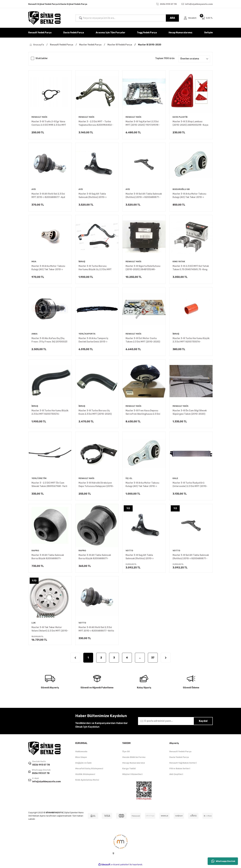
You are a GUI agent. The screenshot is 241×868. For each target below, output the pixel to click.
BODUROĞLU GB (181, 189)
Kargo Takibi (129, 770)
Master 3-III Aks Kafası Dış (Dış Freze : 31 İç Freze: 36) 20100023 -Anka (49, 341)
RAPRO (35, 551)
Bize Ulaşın (81, 758)
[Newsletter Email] (175, 722)
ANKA (35, 334)
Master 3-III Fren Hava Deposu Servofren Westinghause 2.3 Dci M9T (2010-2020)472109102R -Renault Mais (143, 413)
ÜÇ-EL (129, 479)
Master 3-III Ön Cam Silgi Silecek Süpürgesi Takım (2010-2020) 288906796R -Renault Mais (190, 413)
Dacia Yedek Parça (179, 758)
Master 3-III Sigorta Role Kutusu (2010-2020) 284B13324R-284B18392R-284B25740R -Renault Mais (143, 268)
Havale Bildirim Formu (134, 758)
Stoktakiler (42, 58)
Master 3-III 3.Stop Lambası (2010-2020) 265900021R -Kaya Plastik (190, 123)
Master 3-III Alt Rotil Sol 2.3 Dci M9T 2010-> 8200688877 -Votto (96, 630)
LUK (34, 624)
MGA (34, 262)
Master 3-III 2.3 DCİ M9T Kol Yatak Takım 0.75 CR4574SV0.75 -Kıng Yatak (191, 268)
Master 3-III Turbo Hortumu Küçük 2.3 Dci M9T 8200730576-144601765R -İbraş (191, 341)
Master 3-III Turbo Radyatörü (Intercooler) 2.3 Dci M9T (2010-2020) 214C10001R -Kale (190, 486)
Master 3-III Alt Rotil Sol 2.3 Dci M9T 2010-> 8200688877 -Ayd (48, 196)
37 (153, 659)
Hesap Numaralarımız (134, 764)
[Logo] (44, 18)
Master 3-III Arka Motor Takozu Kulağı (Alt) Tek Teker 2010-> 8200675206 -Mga (48, 268)
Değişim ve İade (83, 764)
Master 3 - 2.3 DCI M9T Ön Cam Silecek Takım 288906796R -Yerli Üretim (49, 486)
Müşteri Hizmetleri (132, 775)
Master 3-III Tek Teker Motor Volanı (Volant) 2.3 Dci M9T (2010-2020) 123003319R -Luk (50, 630)
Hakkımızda (81, 753)
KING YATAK (179, 262)
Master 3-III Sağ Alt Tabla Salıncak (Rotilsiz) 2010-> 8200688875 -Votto (140, 558)
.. (140, 659)
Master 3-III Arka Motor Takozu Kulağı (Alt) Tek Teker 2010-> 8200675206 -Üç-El (142, 486)
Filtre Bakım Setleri (180, 770)
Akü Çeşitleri (176, 775)
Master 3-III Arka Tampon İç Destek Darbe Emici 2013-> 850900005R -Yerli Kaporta (94, 341)
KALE (175, 479)
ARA (172, 18)
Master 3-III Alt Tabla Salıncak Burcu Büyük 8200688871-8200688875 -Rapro (48, 558)
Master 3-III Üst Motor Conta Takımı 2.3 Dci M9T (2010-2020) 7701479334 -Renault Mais (143, 341)
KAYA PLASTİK (180, 117)
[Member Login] (190, 18)
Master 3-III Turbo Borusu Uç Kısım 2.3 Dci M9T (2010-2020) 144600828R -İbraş (95, 413)
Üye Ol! (126, 753)
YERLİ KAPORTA (87, 334)
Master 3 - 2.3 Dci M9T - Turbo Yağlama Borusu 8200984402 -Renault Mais (96, 123)
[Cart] (207, 18)
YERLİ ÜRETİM (39, 479)
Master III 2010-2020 (150, 45)
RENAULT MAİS (39, 117)
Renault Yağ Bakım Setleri (183, 764)
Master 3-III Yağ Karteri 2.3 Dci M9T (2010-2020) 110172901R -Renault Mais (143, 123)
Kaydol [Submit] (203, 722)
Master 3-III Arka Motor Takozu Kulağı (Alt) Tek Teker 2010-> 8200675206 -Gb (189, 196)
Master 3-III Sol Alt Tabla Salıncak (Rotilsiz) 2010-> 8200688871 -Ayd (144, 196)
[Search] (127, 18)
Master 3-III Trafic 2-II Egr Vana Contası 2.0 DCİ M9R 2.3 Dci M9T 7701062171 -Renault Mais (49, 123)
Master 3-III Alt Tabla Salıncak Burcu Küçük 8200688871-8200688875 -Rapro (95, 558)
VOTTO (129, 551)
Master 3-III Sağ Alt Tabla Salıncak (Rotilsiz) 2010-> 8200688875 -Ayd (93, 196)
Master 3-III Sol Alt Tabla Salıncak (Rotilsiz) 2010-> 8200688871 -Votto (191, 558)
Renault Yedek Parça (180, 753)
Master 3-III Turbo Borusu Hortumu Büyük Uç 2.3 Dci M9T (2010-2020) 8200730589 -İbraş (97, 268)
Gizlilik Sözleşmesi (85, 775)
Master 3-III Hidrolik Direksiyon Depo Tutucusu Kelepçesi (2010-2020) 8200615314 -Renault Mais (97, 486)
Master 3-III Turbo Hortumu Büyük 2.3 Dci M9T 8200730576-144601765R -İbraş (50, 413)
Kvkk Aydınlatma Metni (87, 781)
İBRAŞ (82, 262)
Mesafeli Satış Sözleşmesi (89, 770)
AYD (34, 189)
